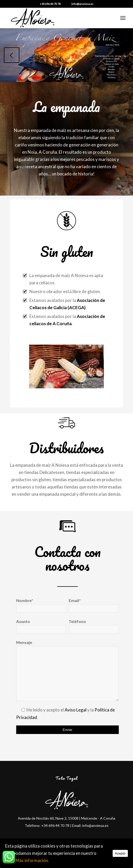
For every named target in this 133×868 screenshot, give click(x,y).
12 (89, 77)
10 (81, 77)
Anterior (12, 55)
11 (85, 77)
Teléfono (92, 626)
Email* (92, 605)
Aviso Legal (73, 710)
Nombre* (39, 605)
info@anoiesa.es (82, 4)
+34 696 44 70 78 (50, 4)
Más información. (32, 860)
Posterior (121, 55)
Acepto (120, 853)
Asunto (39, 626)
